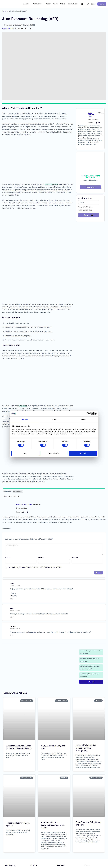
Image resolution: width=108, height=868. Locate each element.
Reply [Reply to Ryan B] (12, 617)
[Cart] (88, 4)
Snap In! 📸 (89, 215)
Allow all (83, 453)
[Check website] (98, 119)
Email (41, 557)
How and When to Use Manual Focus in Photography (86, 748)
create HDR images (52, 184)
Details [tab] (54, 419)
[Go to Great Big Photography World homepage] (6, 4)
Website (75, 557)
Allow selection (54, 453)
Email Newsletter (86, 198)
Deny (25, 453)
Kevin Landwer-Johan (91, 115)
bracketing (23, 406)
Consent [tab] (25, 419)
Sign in (93, 4)
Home (4, 11)
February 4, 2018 (15, 610)
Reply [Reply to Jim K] (12, 599)
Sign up (102, 4)
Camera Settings (18, 491)
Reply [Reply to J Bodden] (12, 635)
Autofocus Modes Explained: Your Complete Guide (53, 825)
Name (8, 557)
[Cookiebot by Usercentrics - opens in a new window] (88, 414)
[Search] (82, 4)
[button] (22, 29)
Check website (93, 119)
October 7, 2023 (15, 629)
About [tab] (83, 419)
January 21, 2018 (15, 586)
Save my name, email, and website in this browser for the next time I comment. (35, 567)
